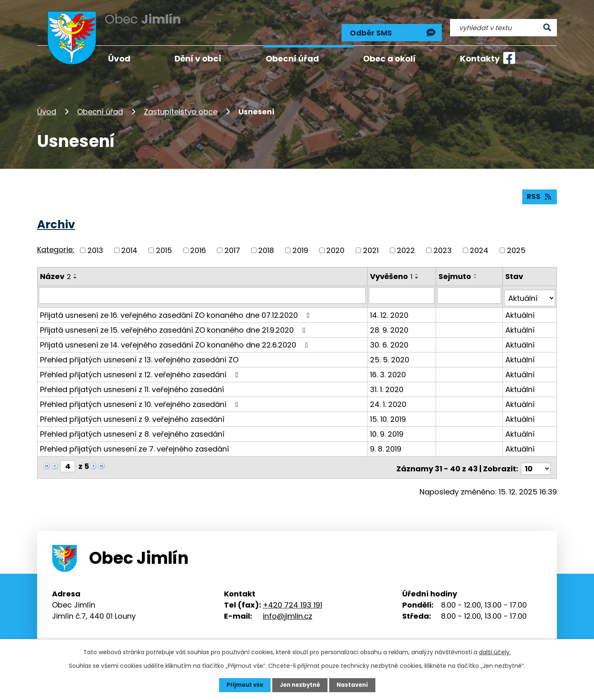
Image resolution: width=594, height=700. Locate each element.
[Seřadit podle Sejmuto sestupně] (476, 273)
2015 (164, 246)
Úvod (47, 105)
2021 (371, 246)
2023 (443, 246)
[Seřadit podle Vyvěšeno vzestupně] (418, 270)
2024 (479, 246)
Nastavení (355, 685)
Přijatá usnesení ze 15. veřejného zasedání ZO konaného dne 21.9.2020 (174, 323)
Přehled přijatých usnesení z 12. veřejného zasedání (141, 367)
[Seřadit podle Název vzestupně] (75, 270)
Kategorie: (56, 245)
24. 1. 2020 (389, 397)
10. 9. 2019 (388, 427)
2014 (129, 246)
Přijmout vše (242, 685)
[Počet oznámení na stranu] (536, 459)
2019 (300, 246)
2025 (516, 246)
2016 (198, 246)
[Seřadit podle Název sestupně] (75, 273)
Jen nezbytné (300, 685)
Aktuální (520, 308)
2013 (95, 246)
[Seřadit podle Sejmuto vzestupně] (476, 270)
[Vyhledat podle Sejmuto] (470, 291)
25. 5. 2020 (390, 352)
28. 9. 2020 (390, 323)
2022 (406, 246)
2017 (232, 246)
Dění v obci (198, 59)
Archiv (56, 220)
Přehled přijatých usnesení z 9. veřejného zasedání (132, 412)
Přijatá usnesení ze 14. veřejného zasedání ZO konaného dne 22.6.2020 (176, 337)
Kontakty (480, 59)
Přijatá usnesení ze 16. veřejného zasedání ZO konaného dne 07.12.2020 (177, 308)
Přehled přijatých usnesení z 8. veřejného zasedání (132, 427)
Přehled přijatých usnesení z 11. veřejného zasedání (132, 382)
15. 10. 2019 (389, 412)
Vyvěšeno (392, 272)
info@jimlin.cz (288, 606)
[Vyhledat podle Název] (203, 291)
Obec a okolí (389, 59)
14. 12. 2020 (390, 308)
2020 (335, 246)
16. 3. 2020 (389, 367)
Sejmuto (456, 272)
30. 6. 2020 (390, 337)
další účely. (495, 652)
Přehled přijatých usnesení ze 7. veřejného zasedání (134, 441)
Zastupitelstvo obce (181, 105)
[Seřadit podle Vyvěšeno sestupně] (418, 273)
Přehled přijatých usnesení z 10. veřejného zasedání (141, 397)
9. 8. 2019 (387, 441)
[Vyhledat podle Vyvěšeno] (402, 291)
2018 (266, 246)
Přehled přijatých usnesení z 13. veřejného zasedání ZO (139, 352)
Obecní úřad (100, 105)
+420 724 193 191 (292, 595)
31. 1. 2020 (388, 382)
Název (55, 272)
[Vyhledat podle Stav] (530, 291)
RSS (539, 192)
